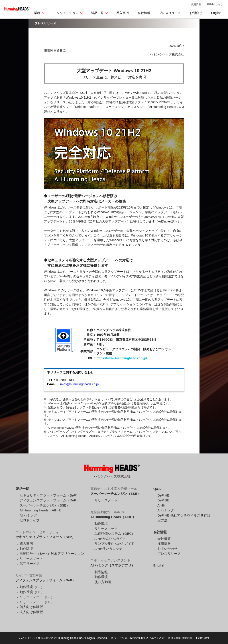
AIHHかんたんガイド (110, 539)
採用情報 (196, 4)
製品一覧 (97, 13)
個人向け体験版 (31, 607)
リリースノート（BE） (37, 597)
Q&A (157, 489)
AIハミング (166, 510)
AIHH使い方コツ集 (108, 549)
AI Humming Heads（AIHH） (41, 510)
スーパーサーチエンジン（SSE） (45, 505)
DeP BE (163, 500)
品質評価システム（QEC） (115, 534)
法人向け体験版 (31, 612)
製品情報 (101, 572)
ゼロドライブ (30, 520)
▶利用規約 (202, 638)
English (216, 13)
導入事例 (122, 13)
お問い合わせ (167, 549)
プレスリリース (170, 13)
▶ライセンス (119, 638)
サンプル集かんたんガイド (114, 544)
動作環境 (26, 549)
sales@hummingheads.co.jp (79, 384)
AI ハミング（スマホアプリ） (113, 565)
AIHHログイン (215, 4)
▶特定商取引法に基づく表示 (148, 638)
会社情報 (144, 13)
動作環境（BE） (32, 587)
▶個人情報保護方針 (180, 638)
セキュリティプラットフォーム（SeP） (49, 495)
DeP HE (163, 495)
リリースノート (31, 559)
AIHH (161, 505)
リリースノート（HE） (37, 602)
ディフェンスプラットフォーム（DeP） (50, 500)
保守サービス (30, 563)
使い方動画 (103, 582)
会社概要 (164, 539)
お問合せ (196, 13)
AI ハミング (28, 515)
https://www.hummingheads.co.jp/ (122, 358)
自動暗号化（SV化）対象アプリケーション (52, 554)
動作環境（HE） (32, 592)
